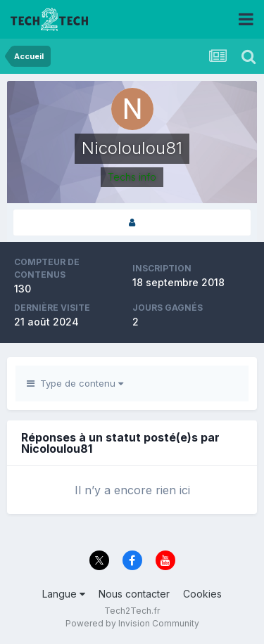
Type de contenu (75, 383)
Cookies (202, 594)
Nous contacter (134, 594)
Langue (64, 594)
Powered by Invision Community (132, 623)
